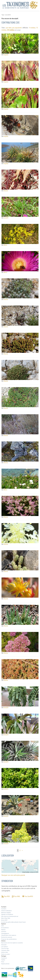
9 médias (32, 28)
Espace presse (5, 964)
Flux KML (17, 896)
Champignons (5, 933)
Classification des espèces (9, 935)
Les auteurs (5, 947)
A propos (4, 909)
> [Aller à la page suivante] (22, 850)
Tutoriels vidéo (5, 950)
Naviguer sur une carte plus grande (13, 875)
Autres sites (5, 952)
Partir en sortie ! (6, 954)
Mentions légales (6, 913)
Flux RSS (7, 896)
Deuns (6, 191)
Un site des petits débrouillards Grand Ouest (13, 922)
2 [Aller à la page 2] (20, 850)
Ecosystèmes (5, 928)
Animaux (4, 931)
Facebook (4, 958)
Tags (3, 15)
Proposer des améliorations (9, 939)
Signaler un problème (7, 914)
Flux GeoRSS (29, 896)
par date (9, 28)
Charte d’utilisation (7, 911)
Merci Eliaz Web (6, 918)
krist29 (6, 218)
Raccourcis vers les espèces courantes (12, 943)
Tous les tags (5, 949)
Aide (3, 926)
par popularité (17, 28)
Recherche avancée (7, 937)
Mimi (5, 245)
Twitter (3, 960)
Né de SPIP (4, 920)
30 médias (11, 30)
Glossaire (4, 945)
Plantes (3, 930)
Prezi (3, 962)
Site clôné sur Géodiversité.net (10, 916)
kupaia (6, 55)
